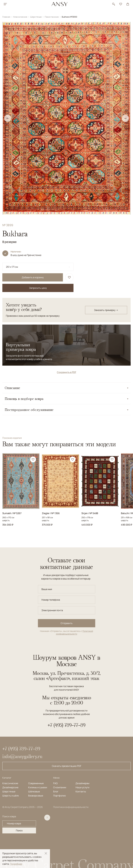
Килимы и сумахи (38, 787)
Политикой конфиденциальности (75, 632)
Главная (7, 17)
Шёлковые (34, 791)
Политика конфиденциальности (71, 807)
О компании (60, 787)
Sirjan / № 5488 (90, 513)
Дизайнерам (82, 783)
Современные (36, 783)
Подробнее (16, 864)
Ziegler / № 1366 (51, 513)
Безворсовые (36, 796)
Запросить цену (38, 288)
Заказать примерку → (106, 310)
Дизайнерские (10, 787)
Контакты (81, 791)
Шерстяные (36, 17)
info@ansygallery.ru (22, 756)
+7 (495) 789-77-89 (66, 725)
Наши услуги (82, 787)
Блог (56, 791)
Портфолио (59, 796)
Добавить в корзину (33, 277)
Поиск (19, 830)
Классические (21, 17)
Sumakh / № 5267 (12, 513)
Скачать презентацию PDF (67, 766)
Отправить (67, 623)
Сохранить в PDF (66, 372)
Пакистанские (52, 17)
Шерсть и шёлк (11, 796)
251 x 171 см (12, 267)
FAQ (55, 783)
